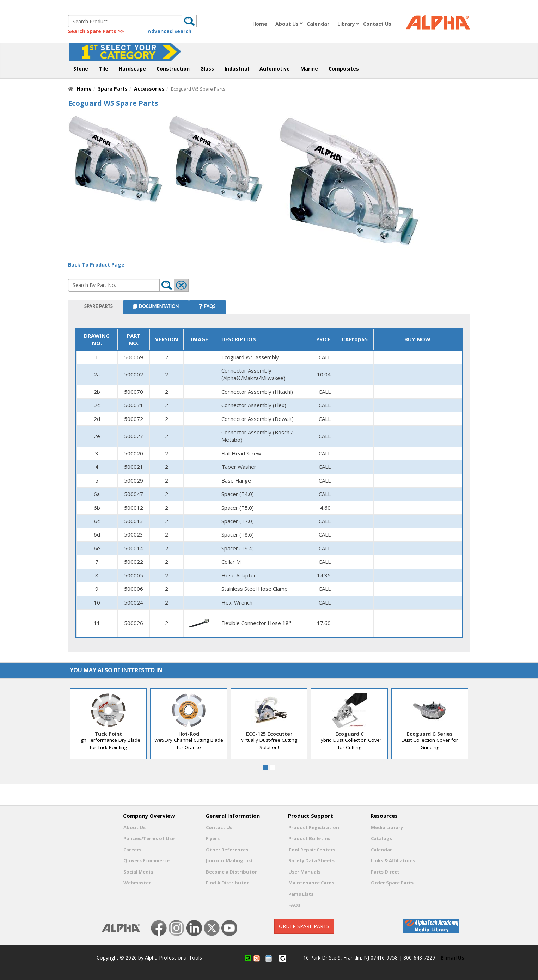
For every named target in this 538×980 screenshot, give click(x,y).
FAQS (207, 306)
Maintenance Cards (311, 883)
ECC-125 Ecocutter (269, 734)
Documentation (156, 306)
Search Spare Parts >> (96, 31)
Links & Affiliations (393, 860)
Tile (103, 69)
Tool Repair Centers (312, 850)
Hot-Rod (189, 734)
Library (346, 24)
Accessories (149, 89)
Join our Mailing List (230, 860)
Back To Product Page (96, 265)
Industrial (237, 69)
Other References (227, 850)
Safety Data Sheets (311, 860)
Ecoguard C (350, 734)
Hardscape (132, 69)
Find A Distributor (227, 883)
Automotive (275, 69)
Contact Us (377, 24)
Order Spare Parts (392, 883)
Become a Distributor (231, 872)
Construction (173, 69)
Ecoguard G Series (430, 734)
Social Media (138, 872)
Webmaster (137, 883)
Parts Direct (385, 872)
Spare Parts (113, 89)
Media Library (387, 827)
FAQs (294, 905)
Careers (132, 850)
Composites (344, 69)
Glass (207, 69)
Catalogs (381, 838)
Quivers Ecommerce (146, 860)
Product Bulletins (309, 838)
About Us (287, 24)
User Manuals (304, 872)
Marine (309, 69)
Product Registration (314, 827)
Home (260, 24)
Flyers (213, 838)
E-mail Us (453, 958)
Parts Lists (301, 894)
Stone (81, 69)
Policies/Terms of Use (149, 838)
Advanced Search (170, 31)
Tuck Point (108, 734)
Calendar (318, 24)
